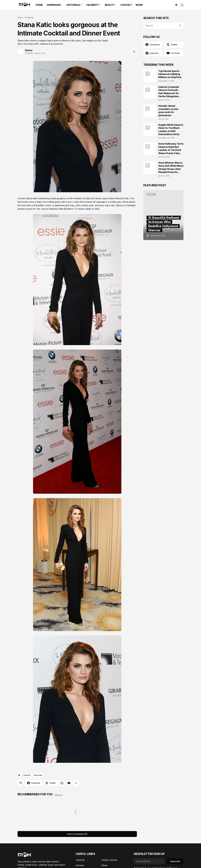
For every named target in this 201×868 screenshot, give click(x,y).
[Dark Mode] (175, 5)
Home (20, 17)
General (80, 865)
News (104, 865)
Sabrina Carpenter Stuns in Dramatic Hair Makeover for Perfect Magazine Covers (169, 92)
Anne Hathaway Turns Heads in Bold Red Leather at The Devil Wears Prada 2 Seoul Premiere (171, 149)
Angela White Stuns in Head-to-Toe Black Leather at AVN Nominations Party (171, 130)
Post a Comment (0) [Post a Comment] (77, 834)
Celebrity (29, 17)
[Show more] (76, 783)
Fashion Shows (109, 860)
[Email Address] (149, 861)
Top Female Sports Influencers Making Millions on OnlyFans (170, 74)
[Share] (134, 52)
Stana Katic (38, 775)
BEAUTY (110, 5)
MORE (139, 5)
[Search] (181, 5)
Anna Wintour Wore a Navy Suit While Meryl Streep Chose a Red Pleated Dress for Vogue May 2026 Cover (171, 168)
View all (59, 795)
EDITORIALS (74, 5)
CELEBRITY (93, 5)
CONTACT (126, 5)
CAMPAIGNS (54, 5)
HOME (39, 5)
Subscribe (175, 861)
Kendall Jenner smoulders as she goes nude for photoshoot (168, 111)
